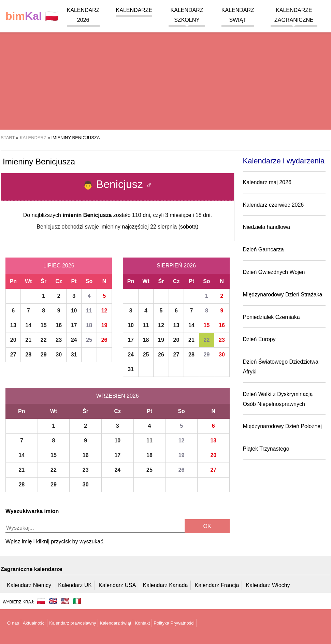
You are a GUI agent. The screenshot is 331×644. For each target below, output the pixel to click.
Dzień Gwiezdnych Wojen (274, 272)
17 (74, 325)
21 (28, 340)
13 (13, 325)
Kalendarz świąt (115, 623)
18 (89, 325)
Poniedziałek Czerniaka (271, 317)
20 (13, 340)
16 (59, 325)
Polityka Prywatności (174, 623)
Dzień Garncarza (263, 250)
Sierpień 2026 (176, 266)
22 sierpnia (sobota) (174, 227)
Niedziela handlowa (267, 227)
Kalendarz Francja (217, 585)
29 (44, 355)
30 (59, 355)
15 (44, 325)
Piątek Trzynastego (266, 449)
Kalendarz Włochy (268, 585)
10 (74, 311)
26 (104, 340)
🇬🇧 (53, 601)
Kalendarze (134, 10)
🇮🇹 (77, 601)
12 (104, 311)
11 (89, 311)
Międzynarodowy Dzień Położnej (282, 426)
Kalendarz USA (117, 585)
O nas (13, 623)
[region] (165, 75)
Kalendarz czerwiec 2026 (274, 205)
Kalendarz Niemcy (29, 585)
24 (74, 340)
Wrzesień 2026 (117, 396)
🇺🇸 (65, 601)
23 (59, 340)
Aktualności (34, 623)
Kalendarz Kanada (165, 585)
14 (28, 325)
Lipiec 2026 (59, 266)
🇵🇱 (32, 16)
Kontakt (142, 623)
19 (104, 325)
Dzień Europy (259, 339)
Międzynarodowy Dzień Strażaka (283, 295)
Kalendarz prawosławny (73, 623)
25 (89, 340)
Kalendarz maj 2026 (267, 182)
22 (44, 340)
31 (74, 355)
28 (28, 355)
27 (13, 355)
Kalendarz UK (75, 585)
